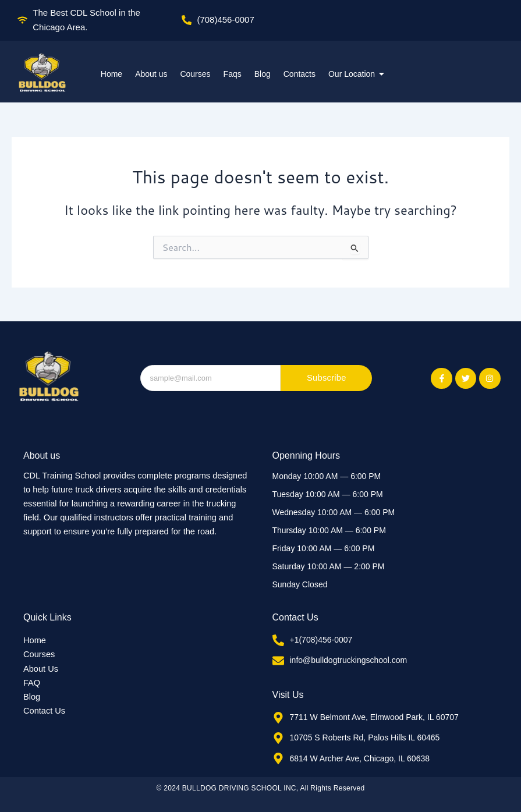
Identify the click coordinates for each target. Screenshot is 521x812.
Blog (263, 74)
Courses (195, 74)
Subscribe (327, 378)
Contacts (300, 74)
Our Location (353, 74)
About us (151, 74)
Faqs (233, 74)
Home (111, 74)
